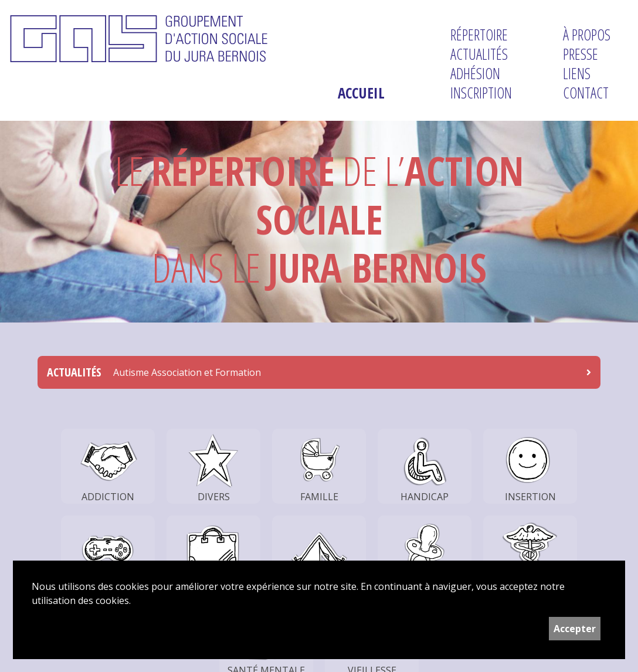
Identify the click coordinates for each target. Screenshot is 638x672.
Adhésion (475, 74)
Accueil (361, 93)
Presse (581, 54)
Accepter (575, 629)
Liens (577, 74)
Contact (586, 93)
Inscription (481, 93)
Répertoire (479, 35)
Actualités (479, 54)
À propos (587, 35)
